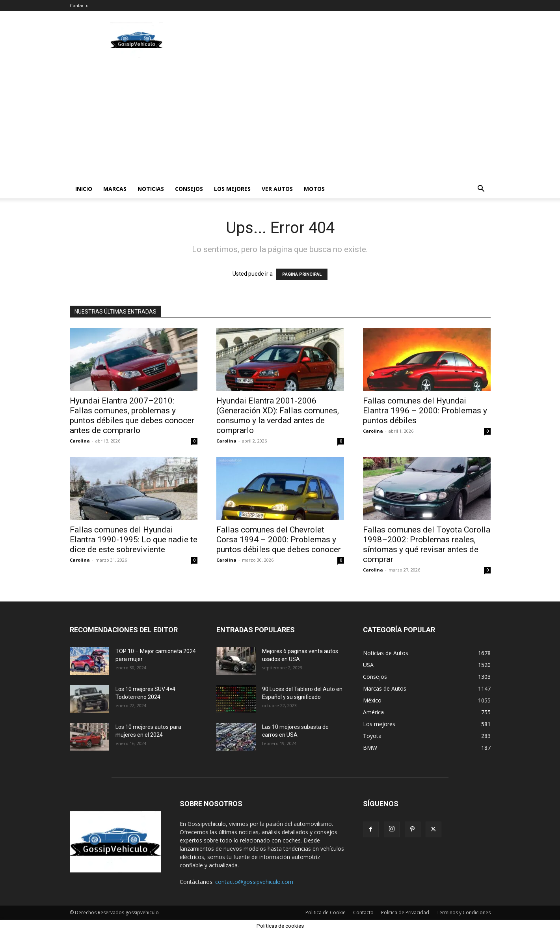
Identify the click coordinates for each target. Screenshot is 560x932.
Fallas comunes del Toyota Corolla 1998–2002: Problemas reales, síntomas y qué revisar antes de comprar (427, 544)
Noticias (151, 189)
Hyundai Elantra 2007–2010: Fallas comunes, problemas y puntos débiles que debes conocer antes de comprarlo (132, 416)
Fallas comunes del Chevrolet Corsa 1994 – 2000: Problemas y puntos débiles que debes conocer (279, 540)
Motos (314, 189)
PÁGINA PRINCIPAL (302, 274)
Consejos (189, 189)
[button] (481, 190)
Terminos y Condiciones (464, 912)
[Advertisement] (280, 120)
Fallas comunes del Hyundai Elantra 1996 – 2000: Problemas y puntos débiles (425, 411)
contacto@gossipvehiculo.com (254, 882)
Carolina (80, 441)
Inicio (84, 189)
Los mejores (232, 189)
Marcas (115, 189)
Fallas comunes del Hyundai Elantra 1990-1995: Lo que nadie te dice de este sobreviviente (134, 540)
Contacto (79, 5)
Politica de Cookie (326, 912)
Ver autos (277, 189)
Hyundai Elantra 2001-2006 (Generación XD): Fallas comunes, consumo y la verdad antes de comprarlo (278, 416)
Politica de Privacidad (405, 912)
